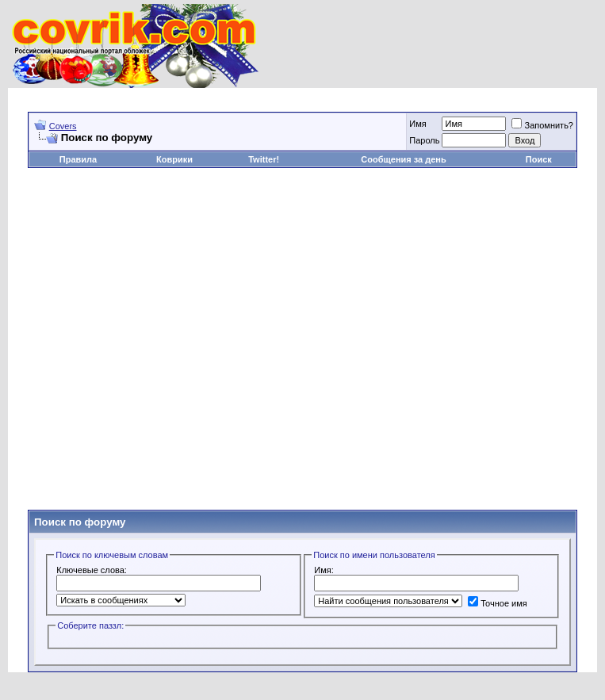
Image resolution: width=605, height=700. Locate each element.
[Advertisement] (289, 339)
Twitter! (264, 159)
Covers (63, 126)
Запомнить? (542, 125)
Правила (78, 159)
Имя (417, 124)
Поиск (539, 159)
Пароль (424, 140)
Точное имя (498, 603)
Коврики (174, 159)
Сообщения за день (403, 159)
